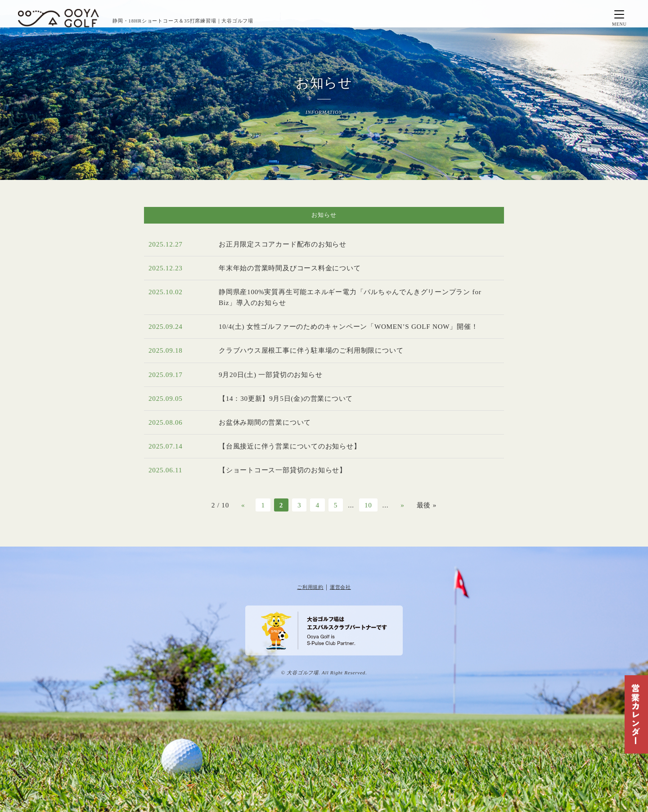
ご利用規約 (310, 587)
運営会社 (340, 587)
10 (368, 505)
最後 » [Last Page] (427, 505)
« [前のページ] (243, 505)
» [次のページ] (402, 505)
